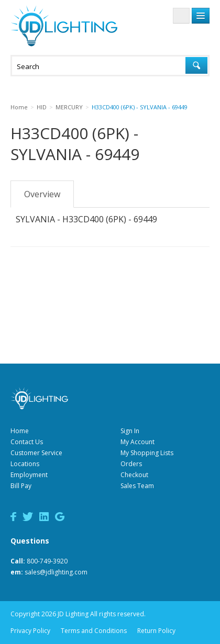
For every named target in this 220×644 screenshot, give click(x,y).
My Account (137, 442)
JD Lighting (64, 26)
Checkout (134, 475)
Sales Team (137, 486)
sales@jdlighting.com (56, 572)
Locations (25, 464)
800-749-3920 (47, 561)
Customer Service (36, 453)
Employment (29, 475)
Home (20, 431)
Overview (42, 194)
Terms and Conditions (94, 631)
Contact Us (27, 442)
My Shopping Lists (147, 453)
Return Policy (156, 631)
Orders (131, 464)
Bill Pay (21, 486)
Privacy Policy (30, 631)
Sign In (130, 431)
